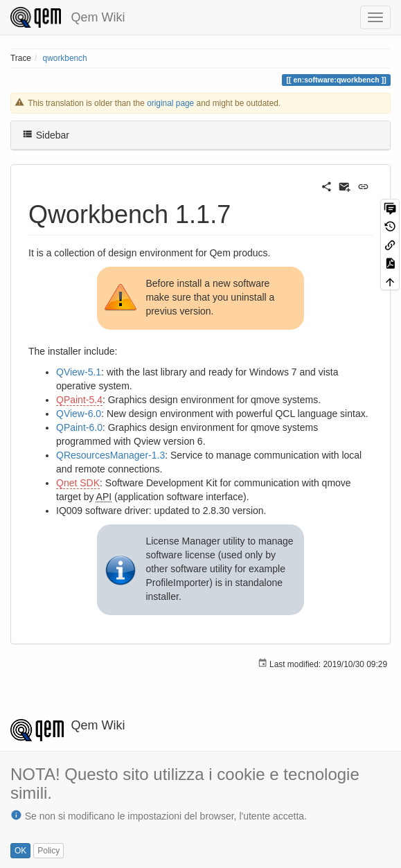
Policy (48, 851)
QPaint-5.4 (79, 400)
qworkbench (65, 58)
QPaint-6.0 (79, 427)
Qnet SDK (78, 483)
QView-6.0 (79, 414)
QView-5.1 (79, 372)
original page (170, 103)
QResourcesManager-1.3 (110, 455)
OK (20, 851)
